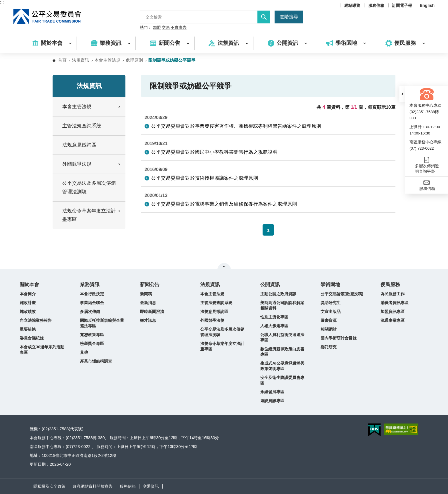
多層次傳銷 (90, 312)
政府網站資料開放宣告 (93, 486)
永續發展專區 (272, 392)
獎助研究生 (331, 303)
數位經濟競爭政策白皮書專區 (282, 352)
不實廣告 (179, 28)
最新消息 (148, 303)
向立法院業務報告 (36, 320)
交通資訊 (151, 486)
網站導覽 (352, 5)
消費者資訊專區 (395, 303)
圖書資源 (329, 320)
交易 (166, 28)
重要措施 (28, 329)
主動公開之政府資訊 (278, 294)
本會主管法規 (107, 60)
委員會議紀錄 (32, 338)
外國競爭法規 (212, 320)
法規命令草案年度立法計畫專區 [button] (92, 215)
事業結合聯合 (92, 303)
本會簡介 (28, 294)
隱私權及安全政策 (49, 486)
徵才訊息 (148, 320)
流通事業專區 (393, 320)
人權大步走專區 (274, 326)
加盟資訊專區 (393, 312)
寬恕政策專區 (92, 335)
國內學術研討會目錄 (339, 338)
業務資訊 (90, 285)
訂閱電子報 (402, 5)
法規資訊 (81, 60)
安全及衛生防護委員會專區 (282, 380)
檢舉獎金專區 (92, 344)
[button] (402, 94)
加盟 (157, 28)
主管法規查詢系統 (82, 126)
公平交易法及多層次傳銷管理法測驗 (89, 187)
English (427, 5)
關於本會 (29, 285)
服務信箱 (376, 5)
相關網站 (329, 329)
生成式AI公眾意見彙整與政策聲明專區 (282, 366)
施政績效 (28, 312)
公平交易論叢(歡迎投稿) (342, 294)
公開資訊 (270, 285)
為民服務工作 (393, 294)
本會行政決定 (92, 294)
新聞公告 (150, 285)
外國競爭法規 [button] (92, 164)
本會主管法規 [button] (92, 107)
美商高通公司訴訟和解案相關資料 (282, 305)
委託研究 (329, 347)
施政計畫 (28, 303)
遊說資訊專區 (272, 401)
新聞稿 (146, 294)
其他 (84, 352)
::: (2, 2)
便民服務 (390, 285)
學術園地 (330, 285)
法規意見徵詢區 (79, 145)
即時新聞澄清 (152, 312)
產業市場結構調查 (96, 361)
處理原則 (134, 60)
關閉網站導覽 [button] (224, 266)
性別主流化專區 (274, 317)
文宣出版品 (331, 312)
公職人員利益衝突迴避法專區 (282, 337)
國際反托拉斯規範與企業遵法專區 (102, 323)
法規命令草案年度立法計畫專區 (222, 346)
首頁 (62, 60)
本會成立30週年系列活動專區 (42, 350)
